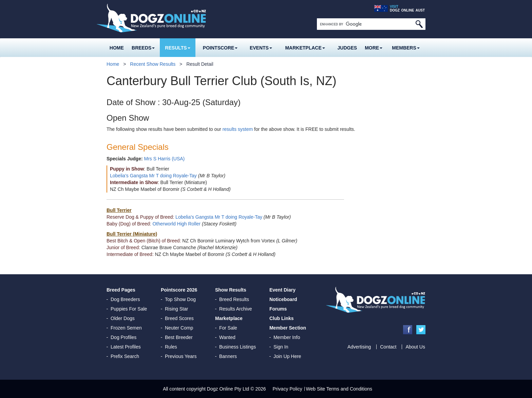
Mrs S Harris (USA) (164, 159)
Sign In (281, 347)
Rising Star (176, 309)
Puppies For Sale (129, 309)
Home (117, 48)
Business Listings (237, 347)
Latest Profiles (126, 347)
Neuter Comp (179, 328)
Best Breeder (179, 337)
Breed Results (234, 299)
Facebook (408, 330)
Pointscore (220, 48)
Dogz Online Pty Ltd (228, 389)
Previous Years (181, 356)
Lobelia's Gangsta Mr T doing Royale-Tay (153, 176)
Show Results (231, 290)
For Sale (228, 328)
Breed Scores (179, 318)
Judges (347, 48)
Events (261, 48)
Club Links (282, 318)
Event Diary (282, 290)
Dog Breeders (125, 299)
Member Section (288, 328)
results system (238, 129)
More (374, 48)
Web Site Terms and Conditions (339, 389)
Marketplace (305, 48)
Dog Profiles (123, 337)
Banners (228, 356)
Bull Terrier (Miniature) (132, 234)
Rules (171, 347)
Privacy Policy (288, 389)
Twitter (421, 330)
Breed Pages (121, 290)
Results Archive (235, 309)
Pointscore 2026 (179, 290)
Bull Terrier (119, 210)
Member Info (287, 337)
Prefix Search (125, 356)
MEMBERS (406, 48)
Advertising (359, 347)
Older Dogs (123, 318)
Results (177, 48)
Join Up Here (287, 356)
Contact (388, 347)
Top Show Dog (180, 299)
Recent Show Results (153, 64)
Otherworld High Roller (176, 224)
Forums (278, 309)
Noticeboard (283, 299)
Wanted (227, 337)
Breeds (143, 48)
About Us (415, 347)
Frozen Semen (126, 328)
